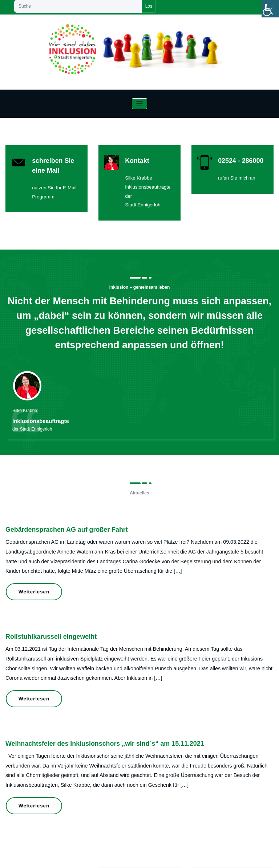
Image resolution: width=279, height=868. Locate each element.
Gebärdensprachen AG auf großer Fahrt (57, 513)
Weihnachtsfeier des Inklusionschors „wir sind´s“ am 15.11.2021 (89, 688)
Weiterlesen (30, 567)
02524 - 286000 (235, 159)
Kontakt (133, 159)
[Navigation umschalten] (140, 104)
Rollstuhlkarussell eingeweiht (44, 605)
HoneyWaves (161, 859)
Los (149, 6)
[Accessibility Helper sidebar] (270, 9)
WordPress (122, 859)
